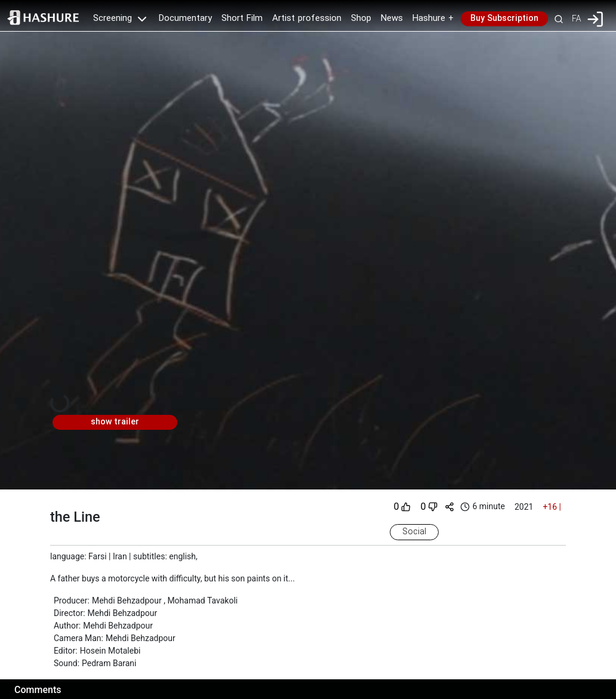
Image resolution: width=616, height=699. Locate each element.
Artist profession (307, 19)
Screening (121, 19)
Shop (361, 19)
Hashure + (433, 19)
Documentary (185, 19)
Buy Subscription (504, 19)
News (392, 19)
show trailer (115, 422)
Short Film (242, 19)
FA (576, 19)
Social (414, 532)
